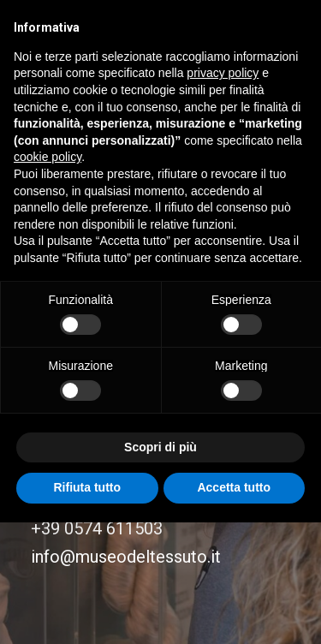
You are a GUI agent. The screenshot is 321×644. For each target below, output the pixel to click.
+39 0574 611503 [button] (97, 528)
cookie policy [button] (48, 157)
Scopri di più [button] (160, 447)
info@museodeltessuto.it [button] (126, 557)
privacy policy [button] (223, 73)
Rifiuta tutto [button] (87, 487)
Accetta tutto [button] (234, 487)
